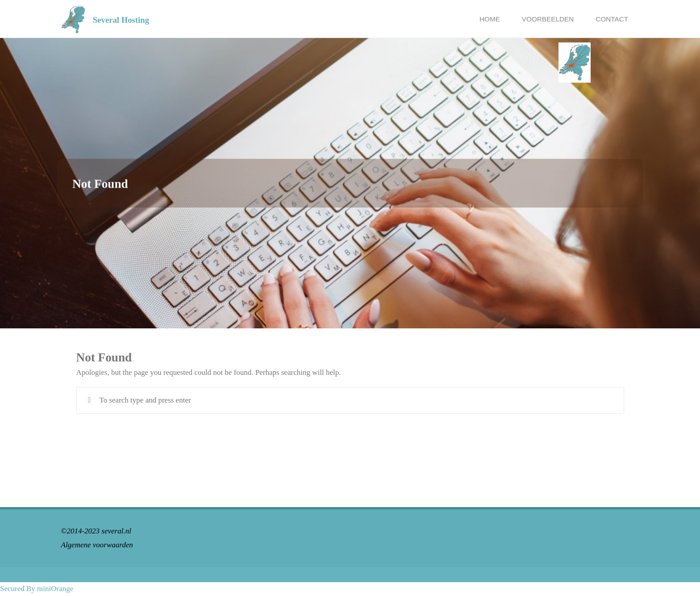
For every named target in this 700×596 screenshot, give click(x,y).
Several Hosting (121, 19)
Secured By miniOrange (37, 589)
